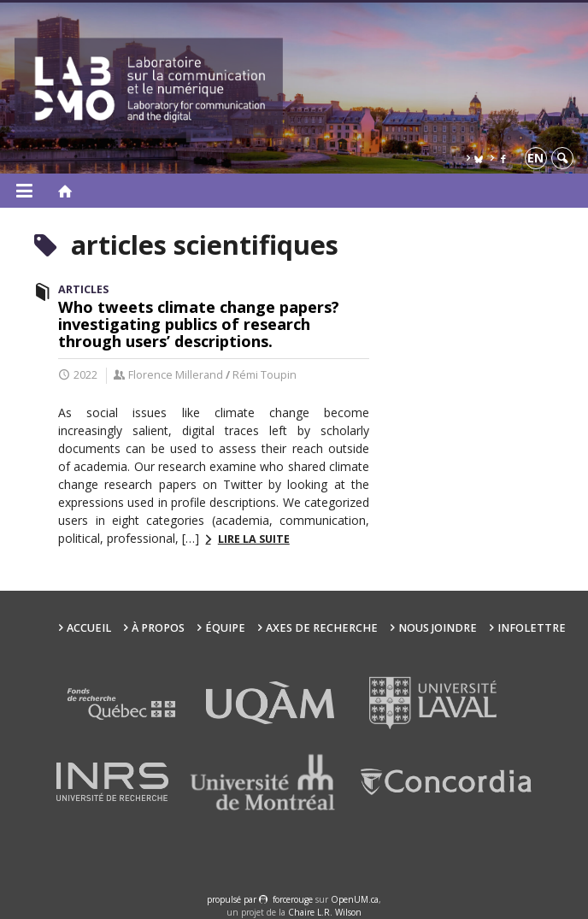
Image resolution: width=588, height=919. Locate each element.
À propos (158, 628)
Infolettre (532, 628)
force (293, 899)
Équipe (225, 628)
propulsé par (233, 899)
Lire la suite (254, 539)
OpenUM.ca (355, 899)
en (535, 158)
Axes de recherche (322, 628)
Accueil (89, 628)
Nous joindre (438, 628)
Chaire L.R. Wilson (325, 912)
